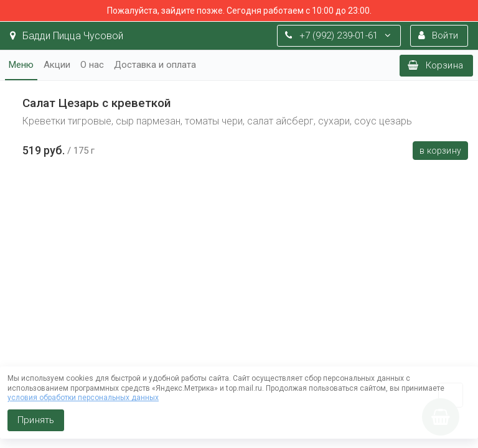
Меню (21, 65)
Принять (36, 420)
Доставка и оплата (155, 65)
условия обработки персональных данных (83, 398)
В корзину (440, 151)
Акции (57, 65)
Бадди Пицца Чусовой (67, 36)
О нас (92, 65)
